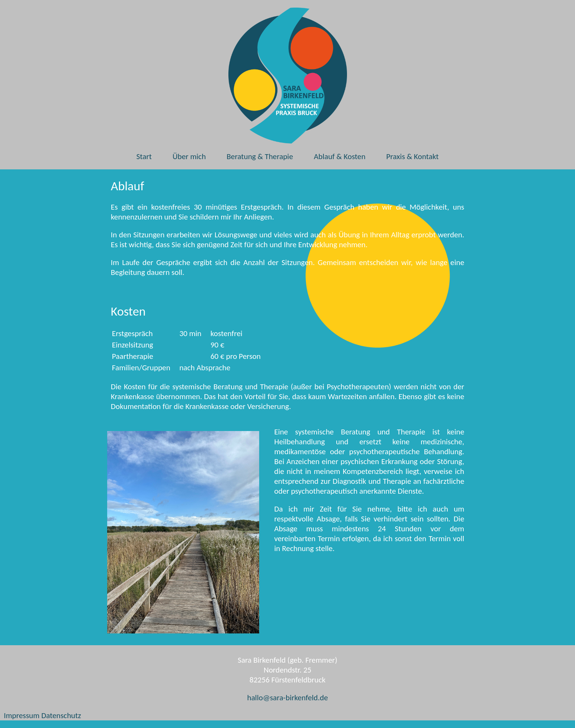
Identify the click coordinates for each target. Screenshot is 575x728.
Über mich (189, 156)
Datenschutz (61, 715)
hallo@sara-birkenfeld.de (287, 698)
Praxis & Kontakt (412, 156)
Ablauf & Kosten (340, 156)
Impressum (22, 715)
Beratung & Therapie (260, 156)
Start (144, 156)
